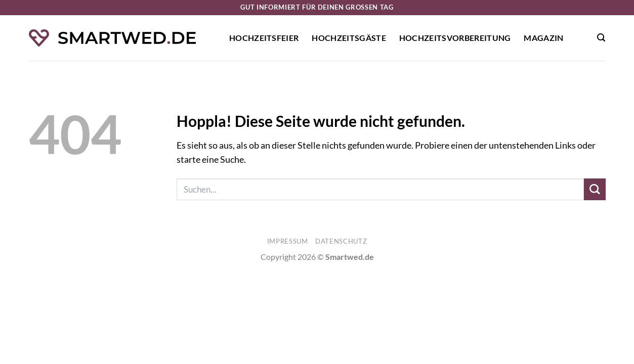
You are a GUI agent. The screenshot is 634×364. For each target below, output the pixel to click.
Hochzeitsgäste (349, 38)
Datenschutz (341, 241)
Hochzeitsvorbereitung (455, 38)
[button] (601, 38)
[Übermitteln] (595, 189)
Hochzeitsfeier (264, 38)
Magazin (543, 38)
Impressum (288, 241)
